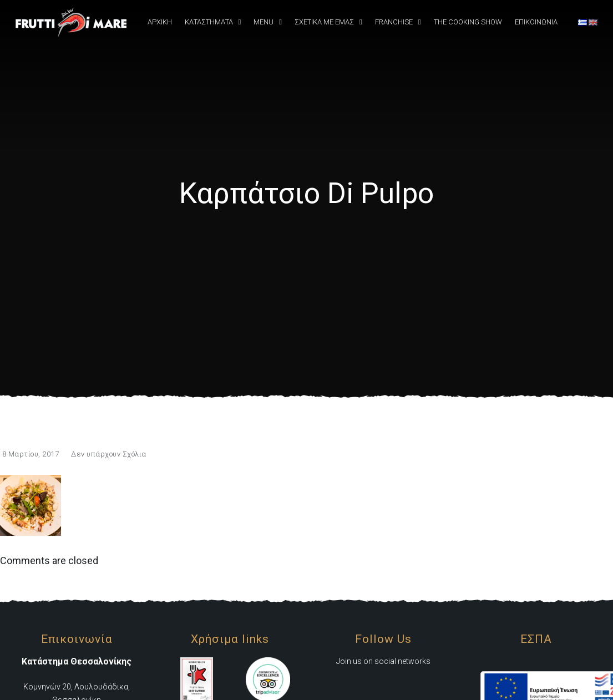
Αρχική (160, 22)
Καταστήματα (209, 22)
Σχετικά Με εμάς (324, 22)
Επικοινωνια (536, 22)
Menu (264, 22)
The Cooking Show (468, 22)
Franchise (394, 22)
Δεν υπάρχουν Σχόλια (109, 454)
